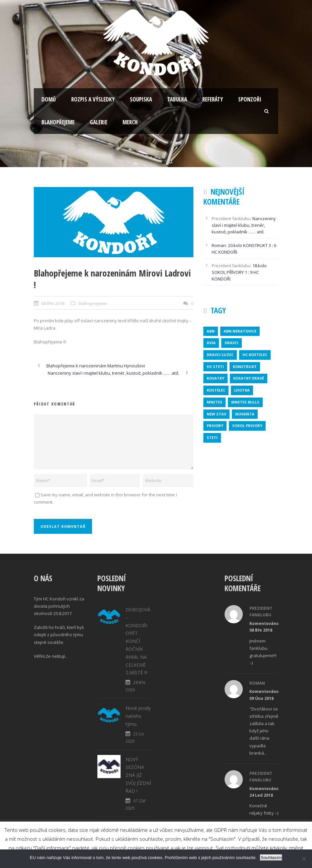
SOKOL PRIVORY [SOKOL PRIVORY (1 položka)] (247, 426)
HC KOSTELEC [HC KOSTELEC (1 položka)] (255, 355)
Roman (219, 245)
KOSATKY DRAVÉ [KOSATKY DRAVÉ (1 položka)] (249, 378)
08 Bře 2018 (53, 303)
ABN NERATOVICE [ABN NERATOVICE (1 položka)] (240, 331)
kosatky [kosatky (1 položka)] (215, 378)
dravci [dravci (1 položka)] (232, 343)
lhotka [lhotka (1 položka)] (242, 390)
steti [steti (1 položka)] (212, 437)
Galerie (99, 122)
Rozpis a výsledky (93, 99)
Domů (49, 99)
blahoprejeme (93, 303)
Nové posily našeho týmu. (138, 716)
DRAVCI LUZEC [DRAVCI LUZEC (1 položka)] (220, 355)
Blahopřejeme (58, 122)
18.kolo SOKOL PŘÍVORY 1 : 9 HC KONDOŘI (239, 272)
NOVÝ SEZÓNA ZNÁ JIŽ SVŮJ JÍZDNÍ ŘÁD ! (138, 775)
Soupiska (141, 99)
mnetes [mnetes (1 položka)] (214, 402)
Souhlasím (271, 858)
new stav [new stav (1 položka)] (216, 414)
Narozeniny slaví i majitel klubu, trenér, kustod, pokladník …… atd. (244, 225)
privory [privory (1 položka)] (215, 426)
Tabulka (177, 99)
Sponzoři (250, 99)
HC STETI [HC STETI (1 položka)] (215, 367)
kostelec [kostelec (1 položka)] (216, 390)
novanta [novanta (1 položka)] (245, 414)
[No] (304, 859)
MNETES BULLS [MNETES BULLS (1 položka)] (245, 402)
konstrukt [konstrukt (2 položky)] (245, 367)
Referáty (213, 99)
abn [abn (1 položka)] (211, 331)
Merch (130, 122)
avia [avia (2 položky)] (211, 343)
